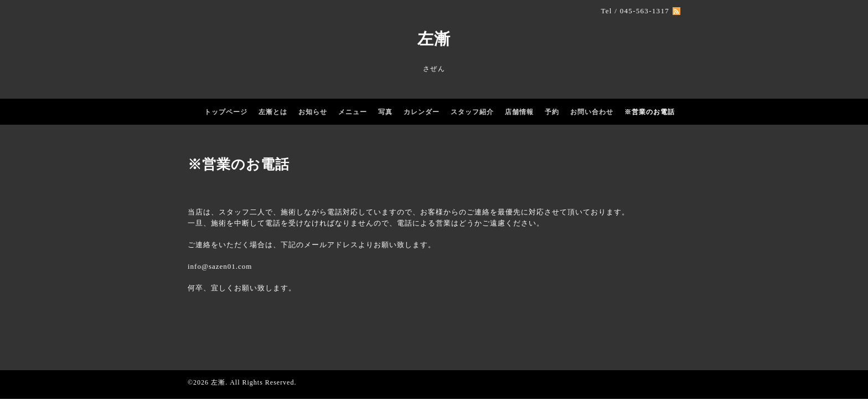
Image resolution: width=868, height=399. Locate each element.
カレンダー (422, 112)
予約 (552, 112)
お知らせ (313, 112)
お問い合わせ (592, 112)
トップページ (226, 112)
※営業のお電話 (650, 112)
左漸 (434, 39)
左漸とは (273, 112)
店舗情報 (519, 112)
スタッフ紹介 (472, 112)
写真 (385, 112)
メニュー (353, 112)
